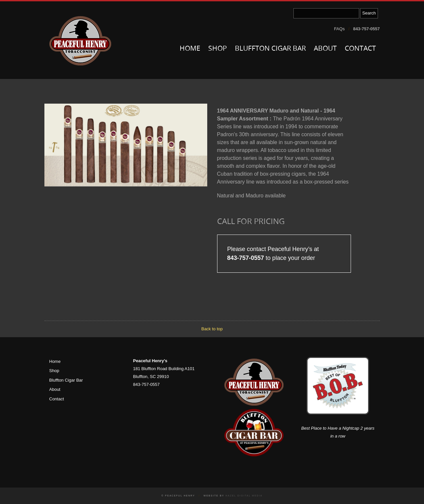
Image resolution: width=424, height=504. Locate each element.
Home (190, 49)
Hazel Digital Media (244, 496)
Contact (360, 49)
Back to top (212, 329)
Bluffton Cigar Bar (270, 49)
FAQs (339, 29)
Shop (218, 49)
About (325, 49)
